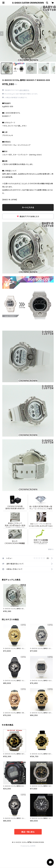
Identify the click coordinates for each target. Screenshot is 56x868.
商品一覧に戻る (28, 832)
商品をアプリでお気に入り (28, 216)
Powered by (28, 846)
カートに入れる (28, 207)
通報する (51, 549)
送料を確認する (24, 90)
